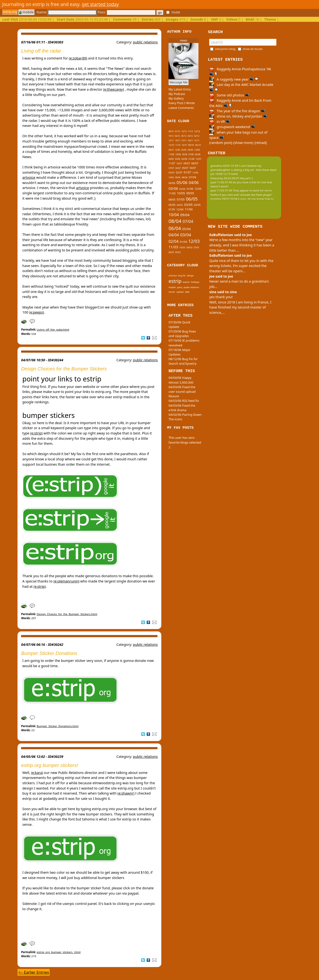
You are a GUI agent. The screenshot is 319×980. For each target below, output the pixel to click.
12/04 (180, 209)
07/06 (193, 177)
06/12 (177, 136)
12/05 (198, 189)
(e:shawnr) (126, 793)
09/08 (185, 154)
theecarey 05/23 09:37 (225, 178)
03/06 (173, 188)
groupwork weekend (232, 127)
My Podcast (177, 94)
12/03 (194, 241)
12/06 (195, 173)
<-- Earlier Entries (34, 972)
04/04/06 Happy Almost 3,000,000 (181, 380)
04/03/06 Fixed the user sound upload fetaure (182, 392)
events (186, 282)
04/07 (193, 168)
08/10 (191, 145)
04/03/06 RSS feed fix (184, 401)
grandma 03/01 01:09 (224, 166)
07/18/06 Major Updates (180, 352)
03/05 (188, 205)
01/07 (187, 172)
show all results (253, 49)
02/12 (197, 136)
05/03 (178, 252)
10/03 (182, 247)
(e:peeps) (37, 312)
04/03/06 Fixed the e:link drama (182, 408)
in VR (220, 122)
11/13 (190, 131)
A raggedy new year (234, 79)
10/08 (178, 154)
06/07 (178, 168)
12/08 (197, 150)
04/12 (190, 136)
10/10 (184, 145)
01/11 (197, 140)
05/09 (184, 150)
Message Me (179, 82)
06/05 (192, 199)
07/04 (188, 221)
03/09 (190, 150)
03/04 (186, 235)
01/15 (177, 131)
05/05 (172, 205)
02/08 (184, 159)
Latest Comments (181, 108)
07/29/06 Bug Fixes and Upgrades (182, 334)
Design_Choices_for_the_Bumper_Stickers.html (67, 614)
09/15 (171, 131)
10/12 (171, 136)
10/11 (178, 140)
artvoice (29, 177)
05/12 (184, 136)
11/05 (172, 193)
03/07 (171, 173)
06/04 (175, 228)
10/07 (179, 163)
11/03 (173, 247)
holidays (195, 282)
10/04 (174, 215)
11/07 (172, 163)
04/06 (194, 183)
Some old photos (229, 95)
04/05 (180, 205)
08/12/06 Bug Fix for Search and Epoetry (183, 361)
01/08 (191, 159)
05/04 (186, 229)
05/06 (182, 182)
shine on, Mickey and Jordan (238, 116)
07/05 (181, 199)
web (187, 292)
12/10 (171, 145)
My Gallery (176, 98)
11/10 (178, 145)
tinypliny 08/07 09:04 (224, 199)
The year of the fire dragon (237, 111)
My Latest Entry (180, 89)
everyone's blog (225, 49)
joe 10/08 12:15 (220, 174)
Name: (66, 12)
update (180, 292)
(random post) (221, 143)
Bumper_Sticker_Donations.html (58, 726)
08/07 (195, 163)
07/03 (196, 247)
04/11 (191, 140)
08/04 (175, 221)
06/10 (198, 145)
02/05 (197, 205)
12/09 (177, 150)
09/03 (189, 247)
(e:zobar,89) (78, 58)
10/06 (171, 177)
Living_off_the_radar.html (53, 330)
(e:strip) (36, 433)
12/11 (171, 140)
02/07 (179, 172)
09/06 (178, 177)
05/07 (185, 168)
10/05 (181, 193)
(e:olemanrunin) (66, 581)
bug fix (182, 276)
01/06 (190, 189)
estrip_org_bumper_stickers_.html (59, 952)
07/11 (184, 140)
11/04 (189, 209)
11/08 (171, 154)
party (180, 287)
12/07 (198, 159)
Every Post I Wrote (182, 103)
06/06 (172, 183)
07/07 (171, 168)
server (172, 292)
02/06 (182, 189)
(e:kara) (37, 773)
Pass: (126, 12)
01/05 (172, 209)
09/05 (190, 193)
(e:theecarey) (114, 89)
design (190, 276)
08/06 (185, 177)
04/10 (171, 150)
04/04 (174, 235)
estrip (175, 281)
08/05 (172, 199)
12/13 (184, 131)
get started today (100, 4)
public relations (145, 42)
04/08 (171, 159)
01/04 (183, 242)
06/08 (198, 154)
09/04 (185, 215)
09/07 (187, 163)
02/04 (173, 241)
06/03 (171, 252)
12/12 (197, 131)
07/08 (191, 154)
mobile (26, 12)
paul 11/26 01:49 (221, 182)
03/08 (177, 159)
